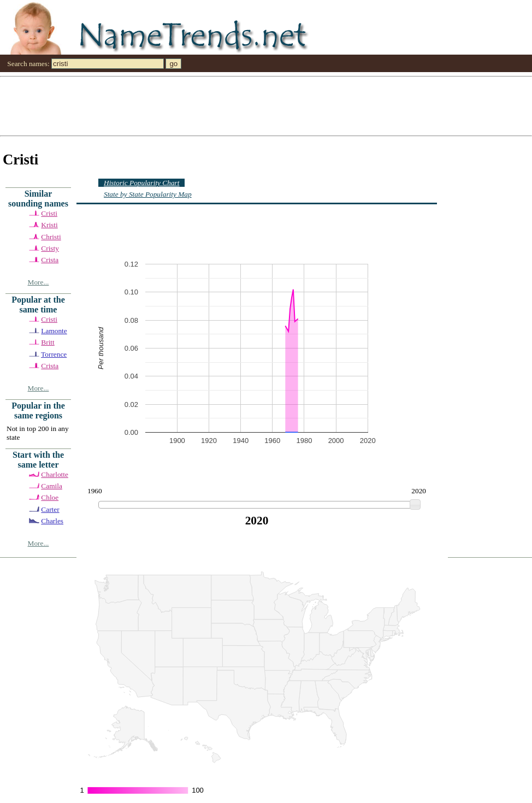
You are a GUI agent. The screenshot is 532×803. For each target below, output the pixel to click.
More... (39, 282)
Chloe (50, 497)
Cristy (50, 248)
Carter (50, 509)
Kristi (49, 225)
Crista (50, 260)
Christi (51, 237)
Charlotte (55, 474)
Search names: (28, 64)
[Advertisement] (162, 105)
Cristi (49, 213)
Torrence (54, 354)
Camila (52, 486)
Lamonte (54, 331)
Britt (48, 342)
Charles (52, 521)
